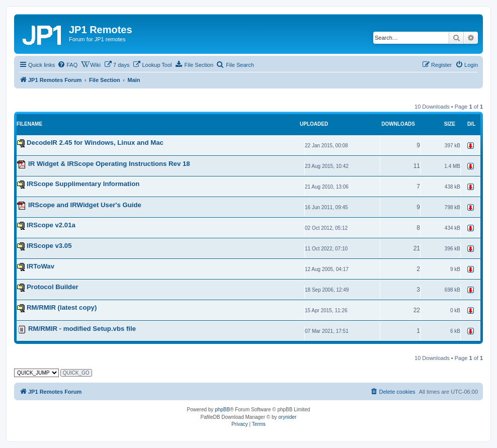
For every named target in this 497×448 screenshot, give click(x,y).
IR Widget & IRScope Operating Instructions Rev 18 (109, 164)
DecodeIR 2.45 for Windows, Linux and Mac (95, 143)
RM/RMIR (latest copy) (62, 307)
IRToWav (40, 266)
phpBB (222, 410)
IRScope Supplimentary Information (83, 184)
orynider (287, 417)
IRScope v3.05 (49, 246)
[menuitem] (67, 65)
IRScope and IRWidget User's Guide (85, 205)
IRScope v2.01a (51, 225)
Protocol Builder (53, 287)
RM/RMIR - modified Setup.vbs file (82, 329)
